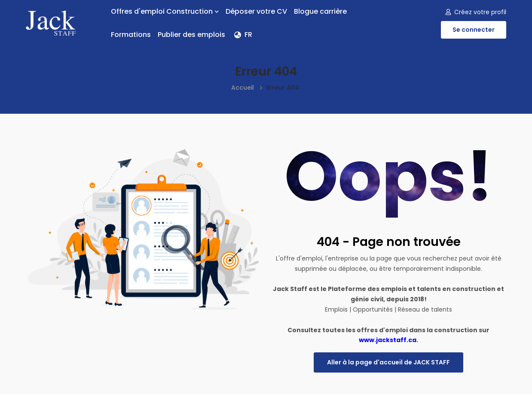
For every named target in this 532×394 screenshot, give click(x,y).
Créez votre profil (476, 12)
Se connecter (474, 30)
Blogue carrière (320, 11)
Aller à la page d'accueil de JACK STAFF (388, 362)
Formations (131, 35)
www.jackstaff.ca (388, 340)
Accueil (243, 88)
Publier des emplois (191, 35)
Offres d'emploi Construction (165, 11)
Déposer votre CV (256, 11)
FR (243, 35)
